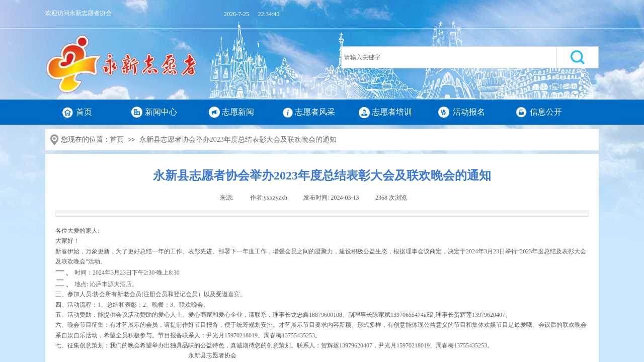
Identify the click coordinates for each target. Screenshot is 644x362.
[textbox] (449, 57)
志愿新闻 (238, 112)
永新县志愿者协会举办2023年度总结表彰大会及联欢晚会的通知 (238, 140)
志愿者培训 (392, 112)
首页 (84, 112)
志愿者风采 (315, 112)
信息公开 (546, 112)
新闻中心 (161, 112)
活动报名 (469, 112)
